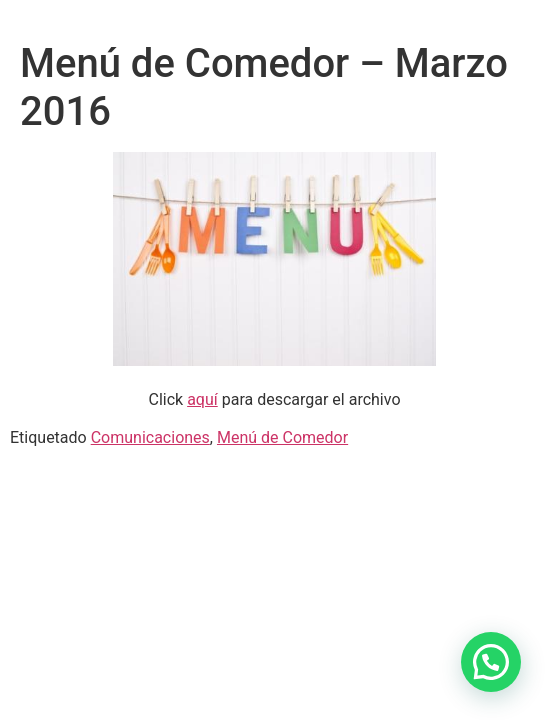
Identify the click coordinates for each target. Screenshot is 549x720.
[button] (491, 662)
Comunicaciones (150, 437)
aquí (202, 399)
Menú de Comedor (282, 437)
